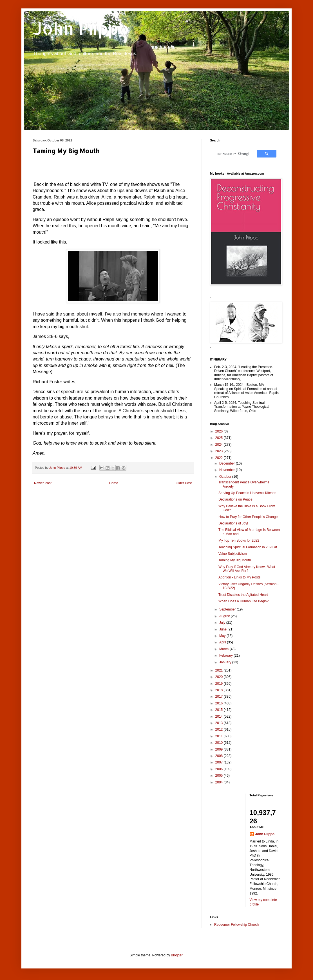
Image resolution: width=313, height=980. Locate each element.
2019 (220, 684)
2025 (220, 438)
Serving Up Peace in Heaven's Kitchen (247, 493)
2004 (220, 782)
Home (114, 483)
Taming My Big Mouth (235, 560)
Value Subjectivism (233, 554)
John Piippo (81, 28)
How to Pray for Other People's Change (248, 517)
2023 (220, 451)
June (223, 629)
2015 (220, 710)
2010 (220, 743)
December (228, 463)
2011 (220, 736)
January (226, 662)
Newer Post (43, 483)
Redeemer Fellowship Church (236, 925)
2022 (220, 458)
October (226, 477)
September (228, 609)
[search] (233, 154)
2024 (220, 445)
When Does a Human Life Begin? (243, 601)
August (225, 616)
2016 (220, 703)
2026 (220, 431)
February (226, 655)
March (224, 649)
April (223, 642)
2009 (220, 749)
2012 (220, 729)
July (223, 623)
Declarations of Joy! (233, 523)
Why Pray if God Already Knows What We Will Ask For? (247, 569)
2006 (220, 769)
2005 (220, 776)
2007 (220, 762)
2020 (220, 677)
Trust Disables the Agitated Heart (243, 595)
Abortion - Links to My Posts (239, 577)
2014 (220, 717)
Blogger (177, 955)
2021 (220, 670)
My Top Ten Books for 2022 (239, 540)
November (228, 470)
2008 (220, 756)
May (223, 636)
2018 (220, 690)
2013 (220, 723)
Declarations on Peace (235, 499)
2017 (220, 697)
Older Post (184, 483)
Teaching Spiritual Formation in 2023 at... (249, 547)
